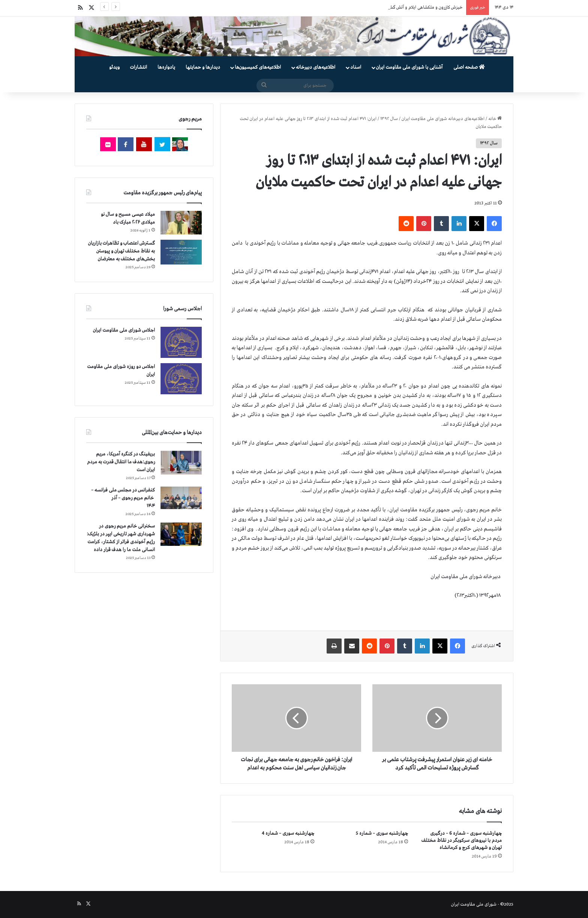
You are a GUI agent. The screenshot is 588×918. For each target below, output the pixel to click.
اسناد (356, 67)
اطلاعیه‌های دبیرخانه (316, 67)
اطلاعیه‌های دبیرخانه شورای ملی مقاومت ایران (443, 119)
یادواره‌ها (166, 67)
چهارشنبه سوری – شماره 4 (288, 833)
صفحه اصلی (469, 67)
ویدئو (114, 67)
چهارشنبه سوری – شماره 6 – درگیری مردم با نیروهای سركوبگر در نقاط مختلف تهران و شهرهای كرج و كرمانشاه (462, 841)
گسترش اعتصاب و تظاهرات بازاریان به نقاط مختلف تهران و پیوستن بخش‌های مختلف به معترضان (121, 251)
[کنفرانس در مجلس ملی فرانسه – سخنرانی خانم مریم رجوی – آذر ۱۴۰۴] (181, 498)
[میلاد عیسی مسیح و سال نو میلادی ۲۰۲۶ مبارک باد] (181, 222)
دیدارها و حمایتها (203, 67)
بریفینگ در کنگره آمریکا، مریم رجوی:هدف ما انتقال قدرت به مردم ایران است (121, 462)
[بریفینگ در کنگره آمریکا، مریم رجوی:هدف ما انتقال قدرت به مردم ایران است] (181, 463)
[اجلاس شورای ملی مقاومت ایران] (181, 342)
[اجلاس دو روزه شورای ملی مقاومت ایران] (181, 379)
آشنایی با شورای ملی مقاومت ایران (409, 67)
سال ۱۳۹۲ (389, 119)
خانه (495, 119)
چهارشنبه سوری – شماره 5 (382, 833)
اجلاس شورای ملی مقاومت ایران (124, 330)
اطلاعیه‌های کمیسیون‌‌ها (258, 67)
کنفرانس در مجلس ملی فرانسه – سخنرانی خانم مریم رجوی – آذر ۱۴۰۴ (123, 498)
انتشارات (139, 67)
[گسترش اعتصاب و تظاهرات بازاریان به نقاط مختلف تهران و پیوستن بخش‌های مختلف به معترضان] (181, 252)
